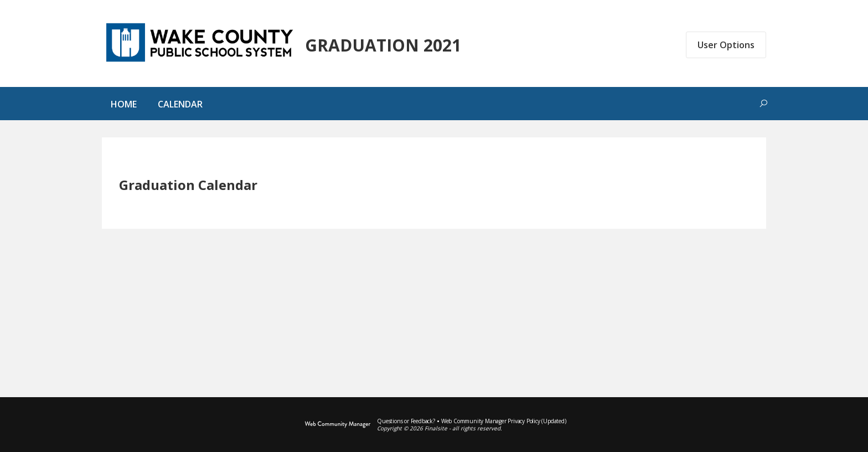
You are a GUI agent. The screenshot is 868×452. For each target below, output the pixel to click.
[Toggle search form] (764, 104)
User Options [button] (726, 45)
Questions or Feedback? (406, 421)
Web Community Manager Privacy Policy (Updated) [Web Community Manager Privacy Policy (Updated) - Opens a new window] (504, 421)
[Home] (124, 106)
